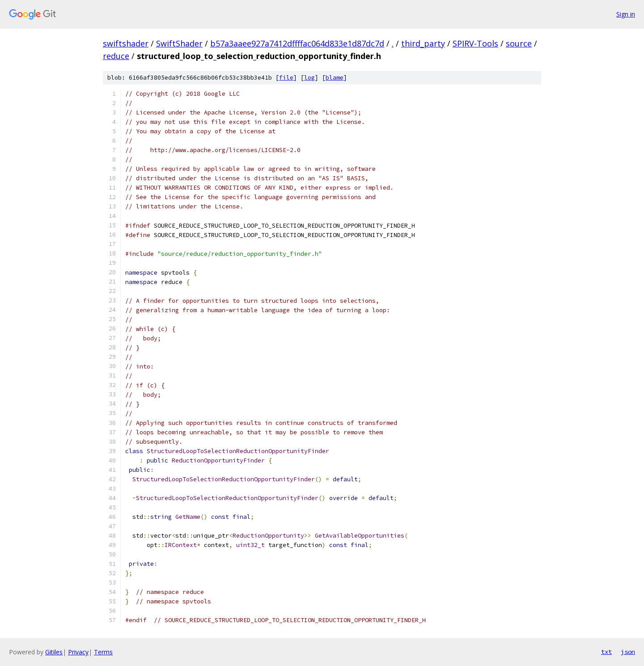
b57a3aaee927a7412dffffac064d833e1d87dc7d (297, 43)
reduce (116, 56)
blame (335, 78)
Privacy (78, 652)
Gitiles (54, 652)
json (628, 652)
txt (606, 652)
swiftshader (126, 43)
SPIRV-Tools (475, 43)
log (309, 78)
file (286, 78)
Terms (103, 652)
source (519, 43)
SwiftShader (179, 43)
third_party (423, 43)
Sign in (626, 14)
